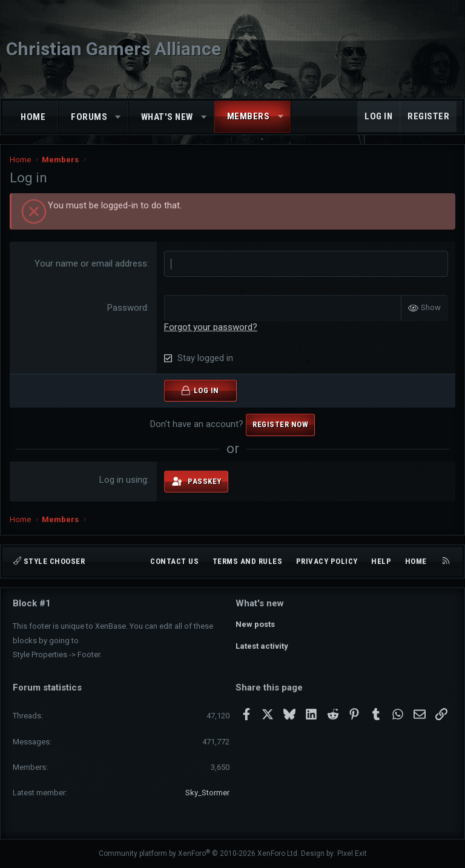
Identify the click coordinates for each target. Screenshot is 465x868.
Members (249, 116)
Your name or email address (91, 263)
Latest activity (262, 646)
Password (127, 308)
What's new (167, 117)
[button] (118, 117)
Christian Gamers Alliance (114, 49)
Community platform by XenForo (199, 853)
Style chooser (49, 561)
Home (33, 117)
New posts (255, 624)
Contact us (174, 561)
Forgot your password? (211, 327)
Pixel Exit (352, 853)
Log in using (123, 480)
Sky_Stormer (207, 793)
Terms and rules (248, 561)
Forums (89, 117)
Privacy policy (327, 561)
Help (381, 561)
